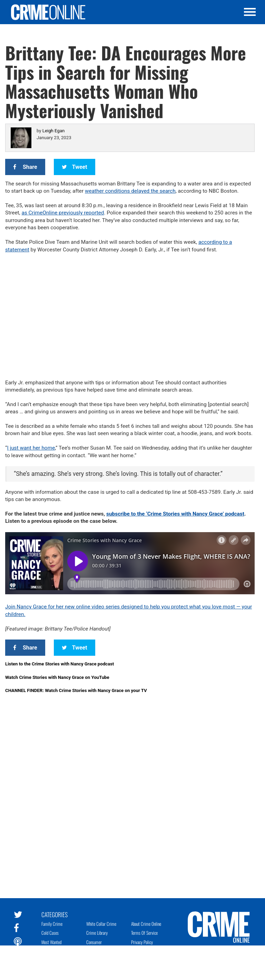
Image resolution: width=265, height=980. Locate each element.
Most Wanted (51, 942)
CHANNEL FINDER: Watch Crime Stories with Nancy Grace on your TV (76, 690)
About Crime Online (146, 924)
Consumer (94, 942)
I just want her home (31, 448)
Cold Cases (50, 933)
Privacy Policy (142, 942)
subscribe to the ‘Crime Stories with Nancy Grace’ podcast (175, 514)
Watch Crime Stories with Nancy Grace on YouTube (57, 677)
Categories (55, 914)
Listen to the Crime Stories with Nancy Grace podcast (60, 664)
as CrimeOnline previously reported (63, 213)
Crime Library (97, 933)
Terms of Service (144, 933)
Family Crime (52, 924)
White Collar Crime (101, 924)
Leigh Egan (53, 131)
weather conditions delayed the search (130, 191)
